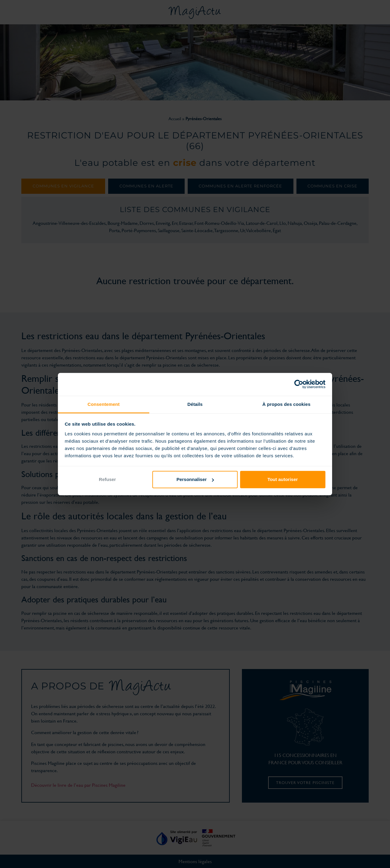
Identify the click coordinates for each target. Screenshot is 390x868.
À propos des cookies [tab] (286, 404)
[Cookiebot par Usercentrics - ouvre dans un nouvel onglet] (299, 384)
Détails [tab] (195, 404)
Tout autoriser (283, 479)
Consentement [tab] (103, 404)
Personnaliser (195, 479)
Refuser (108, 479)
